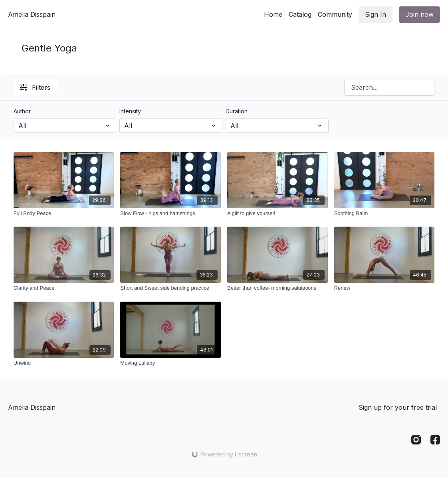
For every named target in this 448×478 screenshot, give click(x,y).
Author (22, 111)
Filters (35, 87)
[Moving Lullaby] (170, 363)
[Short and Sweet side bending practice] (170, 288)
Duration (237, 111)
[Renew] (385, 288)
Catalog (300, 14)
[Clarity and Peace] (64, 288)
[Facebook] (435, 440)
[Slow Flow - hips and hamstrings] (170, 213)
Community (335, 14)
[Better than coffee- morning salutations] (278, 288)
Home (273, 14)
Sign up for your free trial (398, 407)
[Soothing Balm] (385, 213)
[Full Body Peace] (64, 213)
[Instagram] (416, 440)
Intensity (130, 111)
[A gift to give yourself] (278, 213)
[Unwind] (64, 363)
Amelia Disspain (32, 14)
